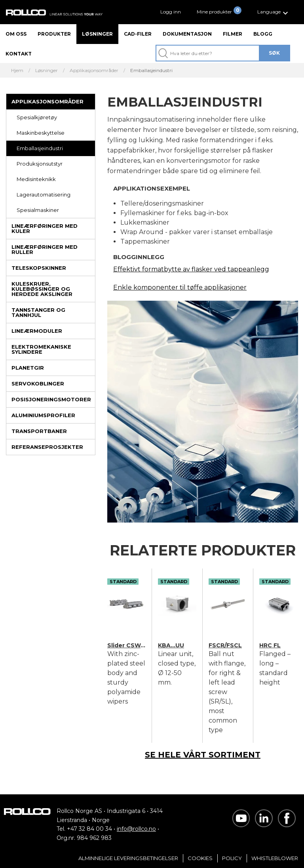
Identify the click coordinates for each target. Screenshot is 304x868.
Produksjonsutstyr (40, 164)
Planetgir (28, 368)
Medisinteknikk (36, 179)
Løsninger (97, 34)
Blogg (263, 34)
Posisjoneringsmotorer (51, 399)
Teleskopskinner (39, 268)
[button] (274, 12)
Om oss (16, 34)
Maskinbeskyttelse (41, 133)
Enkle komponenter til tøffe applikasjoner (180, 287)
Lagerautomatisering (44, 195)
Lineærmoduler (37, 331)
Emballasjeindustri (40, 148)
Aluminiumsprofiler (43, 415)
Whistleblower (275, 858)
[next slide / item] (289, 412)
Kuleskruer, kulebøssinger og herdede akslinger (42, 289)
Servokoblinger (38, 383)
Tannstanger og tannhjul (38, 312)
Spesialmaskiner (38, 210)
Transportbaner (39, 431)
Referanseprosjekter (47, 447)
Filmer (233, 34)
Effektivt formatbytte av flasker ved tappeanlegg (191, 269)
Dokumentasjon (187, 34)
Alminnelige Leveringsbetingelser (128, 858)
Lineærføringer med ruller (45, 249)
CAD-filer (138, 34)
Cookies (200, 858)
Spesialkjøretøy (37, 117)
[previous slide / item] (116, 412)
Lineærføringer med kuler (45, 228)
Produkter (54, 34)
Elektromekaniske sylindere (41, 349)
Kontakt (19, 54)
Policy (232, 858)
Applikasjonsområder (47, 101)
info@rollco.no (136, 829)
